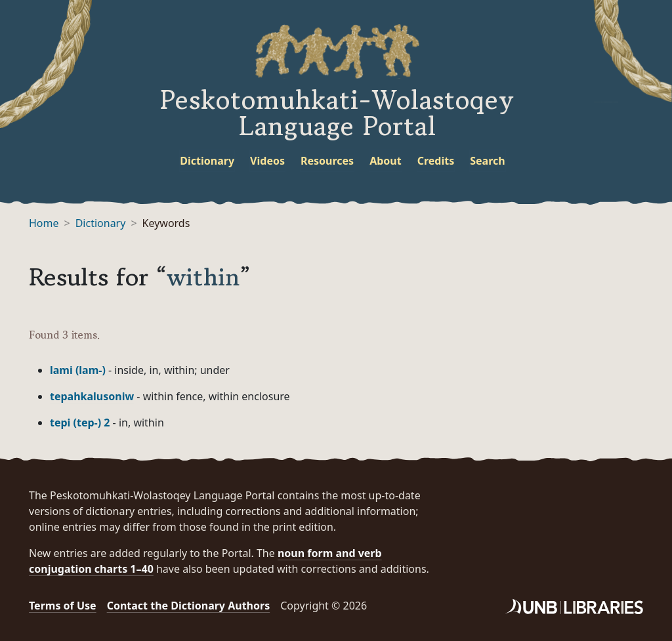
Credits (436, 161)
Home (44, 223)
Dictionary (207, 161)
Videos (267, 161)
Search (487, 161)
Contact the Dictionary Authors (189, 606)
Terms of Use (63, 606)
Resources (327, 161)
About (386, 161)
